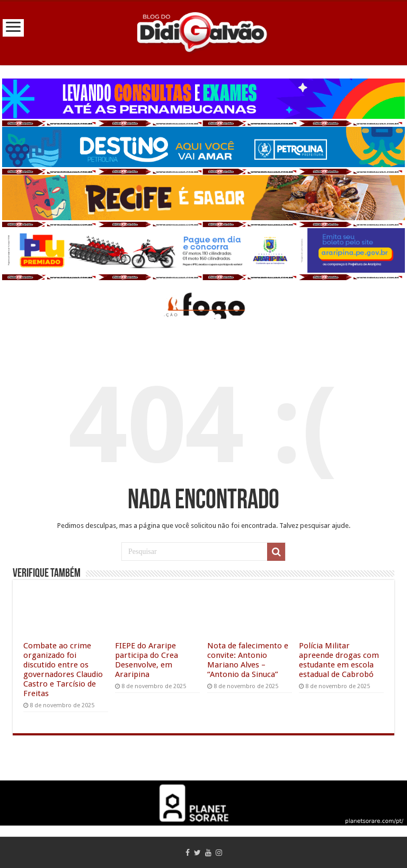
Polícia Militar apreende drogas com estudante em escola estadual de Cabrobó (339, 660)
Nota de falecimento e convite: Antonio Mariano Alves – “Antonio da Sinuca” (248, 660)
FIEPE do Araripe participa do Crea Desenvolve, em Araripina (147, 660)
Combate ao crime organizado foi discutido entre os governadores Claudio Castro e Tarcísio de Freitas (63, 670)
